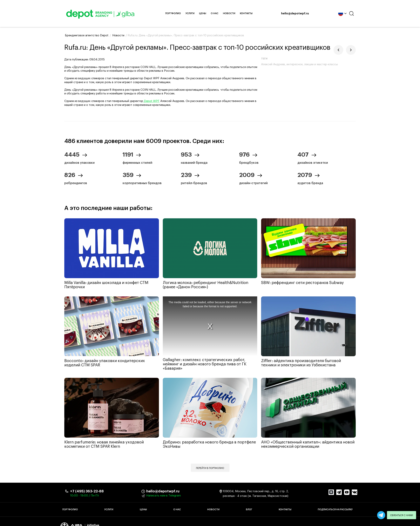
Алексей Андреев (273, 64)
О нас (218, 13)
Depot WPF (151, 101)
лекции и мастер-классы (321, 64)
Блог (249, 509)
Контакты (249, 13)
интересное (295, 64)
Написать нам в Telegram (164, 496)
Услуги (193, 13)
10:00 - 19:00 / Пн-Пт (85, 496)
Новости (232, 13)
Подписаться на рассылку (335, 509)
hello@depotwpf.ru (292, 14)
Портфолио (176, 13)
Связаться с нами (402, 515)
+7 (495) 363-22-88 (87, 491)
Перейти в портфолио (210, 468)
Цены (206, 13)
